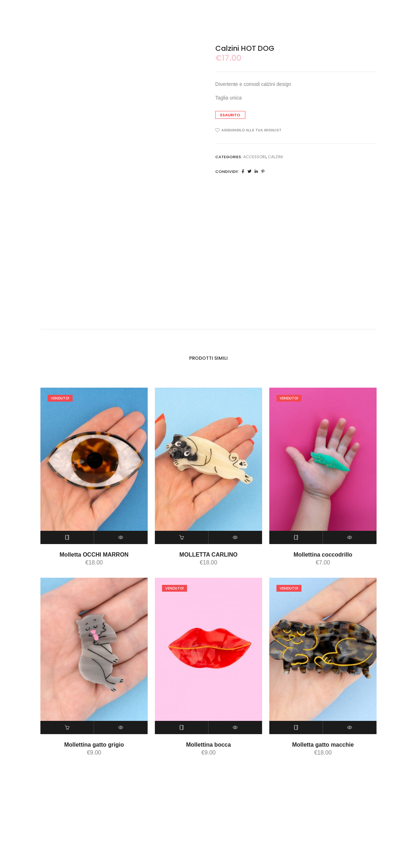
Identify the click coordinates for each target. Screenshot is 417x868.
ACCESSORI (255, 157)
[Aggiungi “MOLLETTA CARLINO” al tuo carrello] (182, 537)
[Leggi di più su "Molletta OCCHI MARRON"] (67, 537)
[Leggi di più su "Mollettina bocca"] (182, 727)
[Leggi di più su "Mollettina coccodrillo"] (296, 537)
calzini (275, 157)
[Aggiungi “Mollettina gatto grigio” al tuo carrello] (67, 727)
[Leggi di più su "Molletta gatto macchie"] (296, 727)
